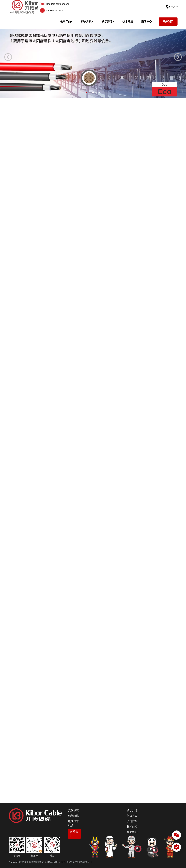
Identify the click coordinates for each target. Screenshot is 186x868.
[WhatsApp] (177, 847)
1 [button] (86, 93)
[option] (93, 56)
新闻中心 (147, 21)
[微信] (177, 835)
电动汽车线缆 (73, 823)
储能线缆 (73, 816)
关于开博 (108, 21)
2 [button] (93, 93)
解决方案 (87, 21)
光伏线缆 (73, 810)
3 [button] (100, 93)
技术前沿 (128, 21)
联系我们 (168, 21)
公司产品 (67, 21)
